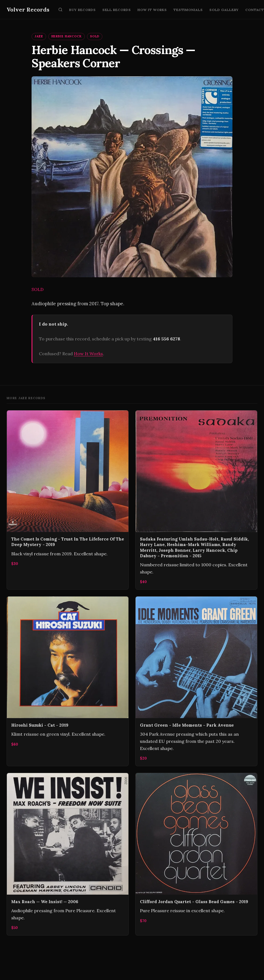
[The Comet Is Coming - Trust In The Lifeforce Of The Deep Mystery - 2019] (68, 500)
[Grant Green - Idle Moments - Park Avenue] (196, 681)
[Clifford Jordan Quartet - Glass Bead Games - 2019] (196, 854)
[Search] (60, 10)
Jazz (39, 36)
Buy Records (82, 10)
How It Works (152, 10)
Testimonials (188, 10)
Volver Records (28, 9)
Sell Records (117, 10)
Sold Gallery (224, 10)
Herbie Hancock (67, 36)
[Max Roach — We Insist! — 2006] (68, 854)
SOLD (95, 36)
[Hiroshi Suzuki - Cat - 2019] (68, 681)
